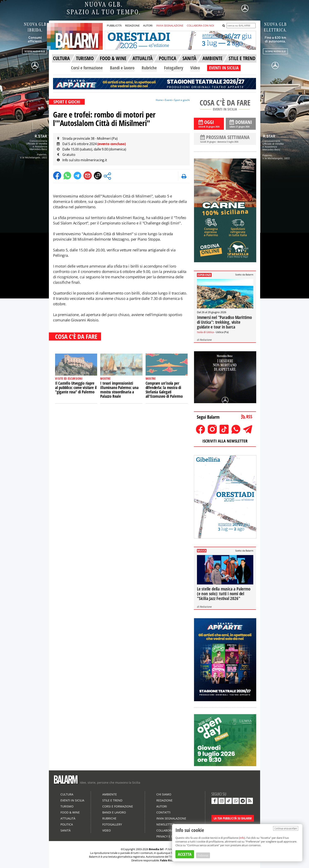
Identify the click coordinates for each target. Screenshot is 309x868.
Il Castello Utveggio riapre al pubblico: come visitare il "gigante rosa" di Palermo (76, 388)
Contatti (163, 812)
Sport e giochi (182, 100)
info (242, 838)
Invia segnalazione (171, 818)
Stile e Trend (112, 800)
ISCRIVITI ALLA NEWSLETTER (225, 441)
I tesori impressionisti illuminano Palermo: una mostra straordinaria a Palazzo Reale (119, 390)
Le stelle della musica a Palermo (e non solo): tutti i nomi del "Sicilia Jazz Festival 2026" (224, 594)
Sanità (66, 830)
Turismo (67, 806)
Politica (67, 824)
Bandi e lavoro (122, 68)
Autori (162, 806)
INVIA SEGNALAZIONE (170, 25)
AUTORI (148, 25)
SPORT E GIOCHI (67, 102)
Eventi (168, 100)
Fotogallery (174, 68)
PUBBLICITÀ (114, 25)
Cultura (67, 794)
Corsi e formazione (87, 68)
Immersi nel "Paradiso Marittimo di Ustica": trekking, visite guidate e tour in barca (224, 322)
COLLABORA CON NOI (200, 25)
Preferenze (203, 855)
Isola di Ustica (205, 332)
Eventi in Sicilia (72, 800)
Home (159, 100)
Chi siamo (164, 794)
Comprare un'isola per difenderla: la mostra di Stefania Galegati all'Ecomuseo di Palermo (164, 390)
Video (195, 68)
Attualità (68, 818)
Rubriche (149, 68)
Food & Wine (70, 812)
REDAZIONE (132, 25)
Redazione (206, 340)
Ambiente (110, 794)
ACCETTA (185, 854)
